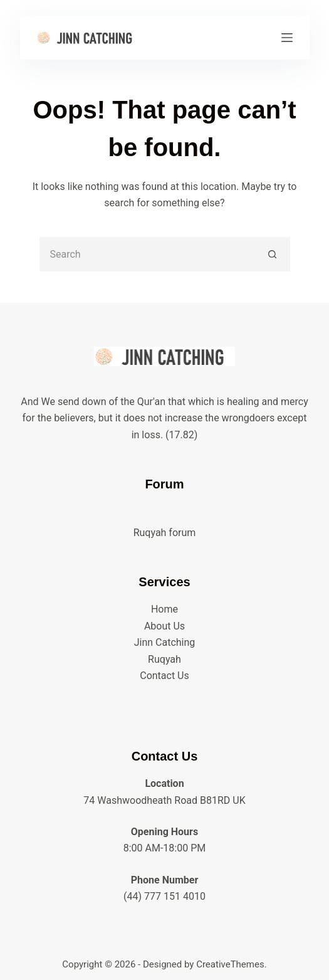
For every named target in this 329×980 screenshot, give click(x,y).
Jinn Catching (165, 642)
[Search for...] (148, 254)
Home (164, 609)
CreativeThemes (230, 964)
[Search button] (273, 254)
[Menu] (287, 38)
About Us (164, 626)
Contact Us (164, 676)
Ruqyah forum (165, 533)
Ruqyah (164, 659)
